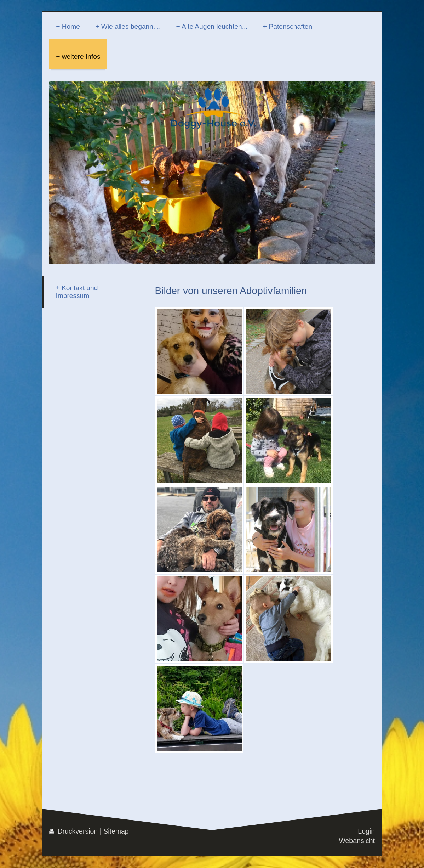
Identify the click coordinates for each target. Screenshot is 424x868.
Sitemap (116, 831)
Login (366, 831)
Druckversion (75, 831)
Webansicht (357, 841)
